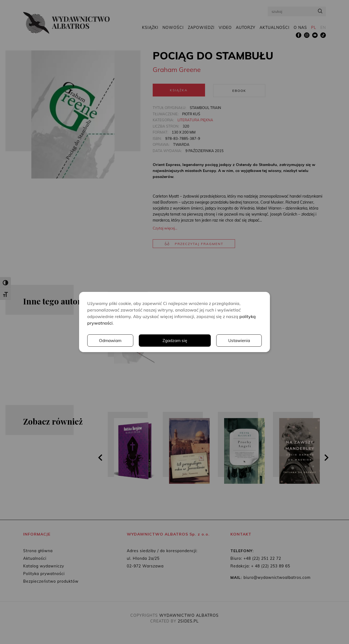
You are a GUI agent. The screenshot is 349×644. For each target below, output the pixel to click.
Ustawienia (187, 341)
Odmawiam (239, 341)
